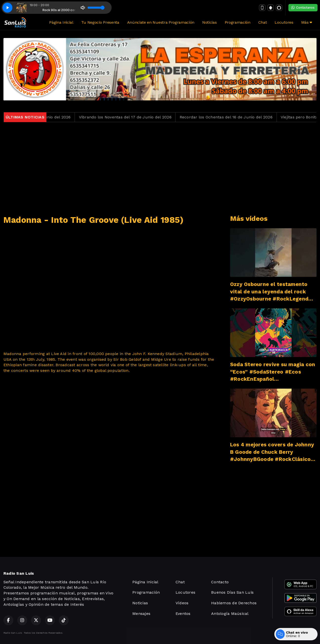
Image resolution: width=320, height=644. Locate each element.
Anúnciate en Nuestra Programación (161, 22)
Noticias (209, 22)
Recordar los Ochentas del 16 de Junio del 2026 (230, 117)
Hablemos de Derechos (234, 603)
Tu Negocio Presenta (100, 22)
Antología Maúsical (230, 614)
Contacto (220, 582)
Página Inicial (61, 22)
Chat (263, 22)
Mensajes (141, 614)
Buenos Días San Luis (232, 592)
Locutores (284, 22)
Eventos (183, 614)
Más (307, 22)
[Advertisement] (160, 169)
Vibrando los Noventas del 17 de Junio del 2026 (129, 117)
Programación (238, 22)
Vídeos (182, 603)
